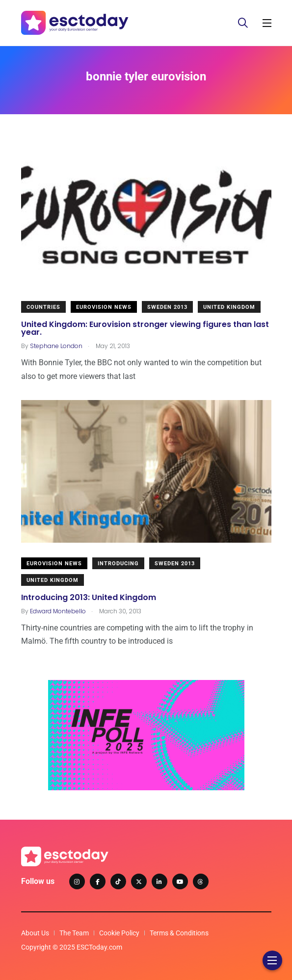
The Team (74, 933)
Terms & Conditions (179, 933)
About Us (35, 933)
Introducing (118, 564)
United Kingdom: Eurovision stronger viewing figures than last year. (145, 328)
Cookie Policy (119, 933)
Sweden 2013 (167, 307)
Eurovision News (104, 307)
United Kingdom (229, 307)
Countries (43, 307)
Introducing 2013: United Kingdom (89, 597)
